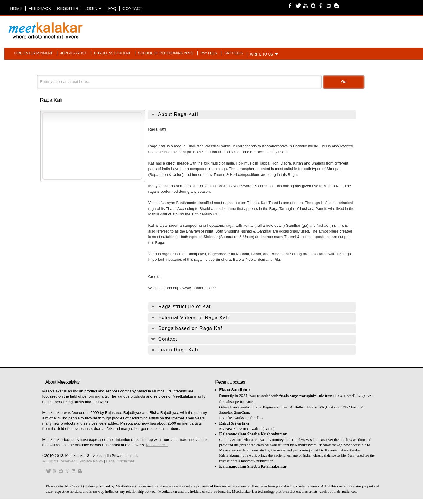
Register (68, 8)
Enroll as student (112, 53)
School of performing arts (166, 53)
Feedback (40, 8)
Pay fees (209, 53)
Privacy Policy (91, 461)
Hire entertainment (34, 53)
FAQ (112, 8)
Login (93, 8)
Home (16, 8)
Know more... (157, 445)
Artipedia (233, 53)
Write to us (262, 54)
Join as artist (73, 53)
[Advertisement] (285, 28)
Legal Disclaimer (120, 461)
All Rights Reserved (59, 461)
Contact (132, 8)
